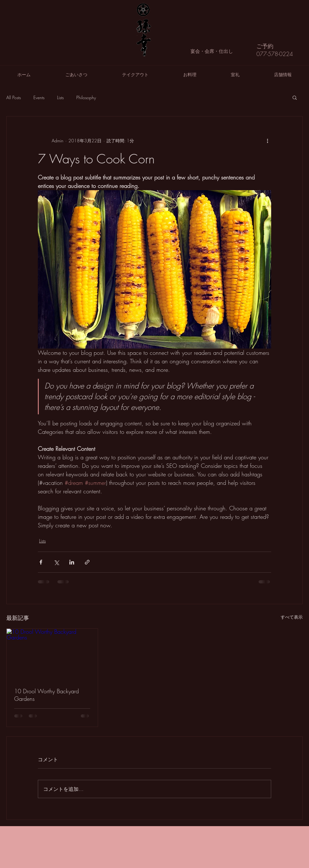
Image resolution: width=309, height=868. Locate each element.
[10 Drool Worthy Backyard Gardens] (52, 654)
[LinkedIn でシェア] (72, 562)
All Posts (14, 97)
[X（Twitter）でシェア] (56, 562)
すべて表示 (292, 617)
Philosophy (86, 97)
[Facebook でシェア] (41, 562)
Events (39, 97)
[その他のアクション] (267, 140)
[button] (295, 97)
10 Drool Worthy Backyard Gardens (47, 695)
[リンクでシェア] (87, 562)
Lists (60, 97)
